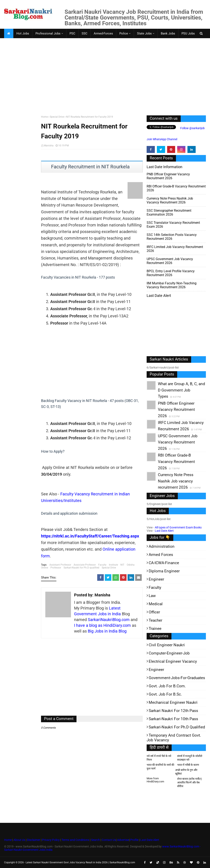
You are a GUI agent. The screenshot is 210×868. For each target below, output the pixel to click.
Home (44, 117)
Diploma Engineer (164, 571)
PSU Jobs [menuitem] (188, 33)
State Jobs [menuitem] (144, 33)
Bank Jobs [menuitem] (168, 33)
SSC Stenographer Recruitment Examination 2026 (169, 212)
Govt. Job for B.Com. (167, 686)
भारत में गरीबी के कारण (188, 765)
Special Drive (57, 117)
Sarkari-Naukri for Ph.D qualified (81, 568)
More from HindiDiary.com (155, 780)
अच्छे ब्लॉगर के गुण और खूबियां (186, 772)
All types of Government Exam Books (178, 527)
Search (95, 840)
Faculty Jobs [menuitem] (16, 43)
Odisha (131, 565)
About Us (19, 840)
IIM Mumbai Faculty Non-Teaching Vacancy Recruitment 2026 (172, 285)
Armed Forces (161, 555)
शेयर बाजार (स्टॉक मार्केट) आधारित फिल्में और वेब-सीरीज (190, 782)
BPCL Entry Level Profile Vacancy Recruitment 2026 (171, 273)
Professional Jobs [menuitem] (48, 33)
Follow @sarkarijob (192, 128)
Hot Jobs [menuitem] (23, 33)
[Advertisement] (105, 80)
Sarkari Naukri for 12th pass (173, 711)
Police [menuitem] (124, 33)
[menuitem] (9, 33)
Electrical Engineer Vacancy (173, 661)
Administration (162, 546)
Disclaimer (34, 840)
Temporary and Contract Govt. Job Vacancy (174, 738)
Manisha (49, 146)
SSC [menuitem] (84, 33)
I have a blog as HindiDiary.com (102, 625)
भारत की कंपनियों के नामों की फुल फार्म (160, 767)
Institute (113, 565)
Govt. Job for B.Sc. (165, 694)
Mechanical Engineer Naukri (173, 702)
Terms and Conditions (75, 840)
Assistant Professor (60, 565)
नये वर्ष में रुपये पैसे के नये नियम (159, 758)
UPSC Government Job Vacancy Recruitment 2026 (170, 261)
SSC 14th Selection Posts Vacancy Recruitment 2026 (172, 237)
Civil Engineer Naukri (167, 645)
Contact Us (109, 840)
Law (152, 596)
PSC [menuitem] (72, 33)
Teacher (155, 620)
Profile (134, 840)
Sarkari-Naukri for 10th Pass (173, 719)
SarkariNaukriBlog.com (109, 620)
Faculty (102, 565)
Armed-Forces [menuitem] (103, 33)
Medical (156, 604)
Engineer (156, 579)
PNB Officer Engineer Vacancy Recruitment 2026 (168, 176)
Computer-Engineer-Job (169, 653)
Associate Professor (85, 565)
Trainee (155, 629)
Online (45, 568)
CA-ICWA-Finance (164, 563)
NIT (122, 565)
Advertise (123, 840)
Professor (56, 568)
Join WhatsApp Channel (162, 139)
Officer (154, 612)
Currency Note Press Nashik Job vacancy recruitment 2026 (170, 200)
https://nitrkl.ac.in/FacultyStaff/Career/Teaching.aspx (90, 536)
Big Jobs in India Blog (107, 631)
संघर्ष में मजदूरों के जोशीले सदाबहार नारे (190, 758)
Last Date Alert (164, 531)
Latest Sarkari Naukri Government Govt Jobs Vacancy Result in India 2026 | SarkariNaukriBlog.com (80, 862)
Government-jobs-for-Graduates (177, 678)
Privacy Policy (51, 840)
